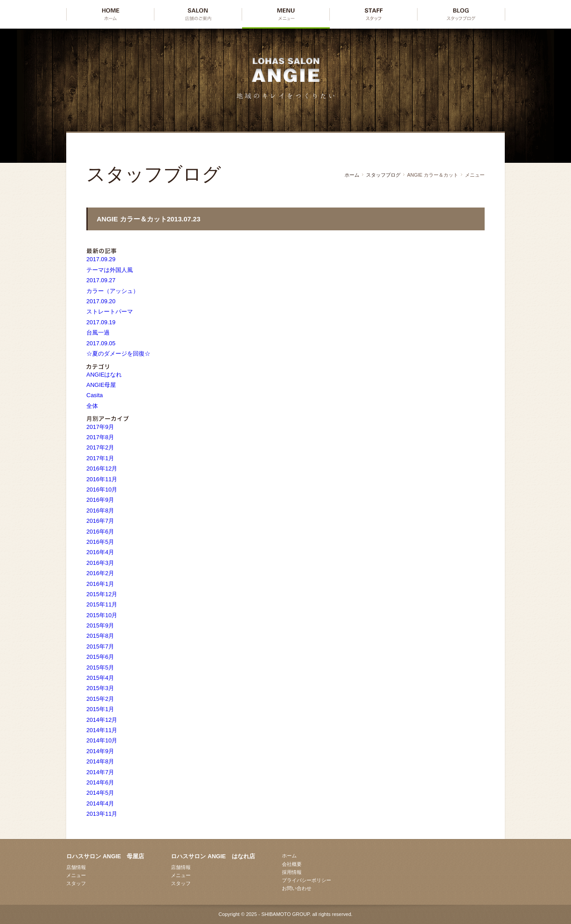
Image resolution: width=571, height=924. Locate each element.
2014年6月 (100, 782)
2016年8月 (100, 511)
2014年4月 (100, 803)
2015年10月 (102, 615)
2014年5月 (100, 793)
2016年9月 (100, 500)
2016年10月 (102, 490)
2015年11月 (102, 604)
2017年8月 (100, 437)
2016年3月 (100, 563)
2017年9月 (100, 427)
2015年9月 (100, 625)
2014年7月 (100, 772)
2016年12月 (102, 468)
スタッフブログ (383, 175)
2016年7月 (100, 521)
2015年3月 (100, 688)
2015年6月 (100, 657)
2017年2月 (100, 447)
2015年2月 (100, 699)
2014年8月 (100, 761)
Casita (95, 395)
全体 (92, 406)
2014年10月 (102, 740)
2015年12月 (102, 594)
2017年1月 (100, 458)
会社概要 (292, 864)
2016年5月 (100, 542)
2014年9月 (100, 751)
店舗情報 (76, 867)
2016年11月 (102, 479)
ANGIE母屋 (101, 385)
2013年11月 (102, 814)
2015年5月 (100, 668)
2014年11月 (102, 730)
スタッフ (76, 883)
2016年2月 (100, 573)
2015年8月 (100, 636)
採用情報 (292, 872)
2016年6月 (100, 532)
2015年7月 (100, 646)
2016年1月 (100, 584)
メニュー (76, 875)
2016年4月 (100, 552)
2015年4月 (100, 678)
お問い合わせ (297, 888)
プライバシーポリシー (307, 880)
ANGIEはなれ (104, 375)
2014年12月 (102, 720)
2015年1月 (100, 709)
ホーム (352, 175)
